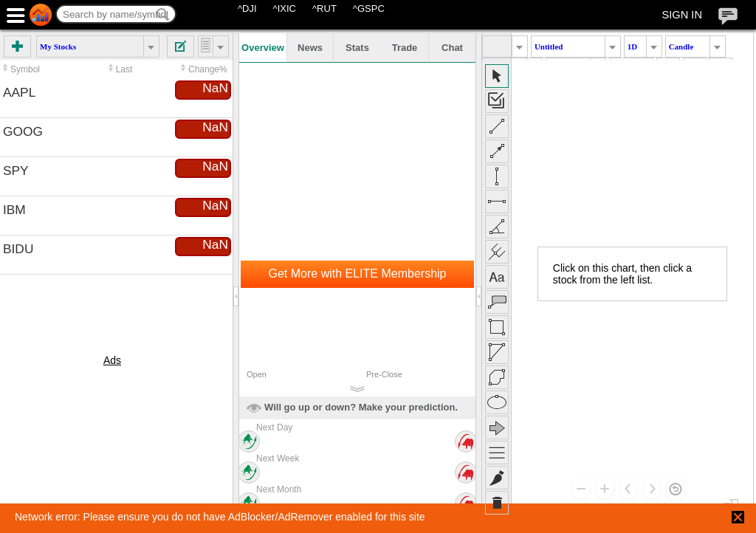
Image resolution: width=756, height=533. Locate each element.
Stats (357, 48)
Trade (405, 48)
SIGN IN (682, 15)
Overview (263, 48)
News (310, 48)
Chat (452, 48)
